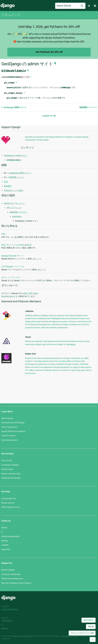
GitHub (4, 528)
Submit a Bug (7, 469)
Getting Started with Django (13, 423)
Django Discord (8, 503)
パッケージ (18, 212)
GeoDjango (17, 216)
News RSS (6, 549)
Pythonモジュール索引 (14, 190)
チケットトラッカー (11, 277)
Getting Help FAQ (9, 498)
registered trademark (70, 636)
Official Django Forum (10, 507)
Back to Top (49, 116)
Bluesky (5, 541)
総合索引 (8, 186)
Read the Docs (7, 296)
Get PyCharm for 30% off (49, 52)
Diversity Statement (10, 440)
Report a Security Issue (11, 474)
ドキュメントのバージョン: (82, 633)
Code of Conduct (8, 436)
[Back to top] (93, 639)
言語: (91, 627)
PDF (31, 293)
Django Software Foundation (13, 431)
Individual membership (11, 478)
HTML (25, 293)
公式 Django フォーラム (13, 267)
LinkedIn (5, 545)
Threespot (8, 621)
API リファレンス (14, 208)
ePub (36, 293)
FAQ (3, 234)
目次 (6, 182)
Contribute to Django (10, 465)
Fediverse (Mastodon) (11, 536)
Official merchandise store (12, 579)
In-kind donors (10, 609)
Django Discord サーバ (12, 256)
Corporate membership (11, 574)
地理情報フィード (88, 107)
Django (8, 6)
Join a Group (7, 460)
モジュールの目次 (15, 245)
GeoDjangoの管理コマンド (14, 107)
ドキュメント (11, 15)
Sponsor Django (8, 570)
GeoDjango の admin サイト (16, 155)
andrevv (8, 628)
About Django (7, 418)
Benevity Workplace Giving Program (16, 583)
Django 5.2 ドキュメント (14, 203)
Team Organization (9, 427)
